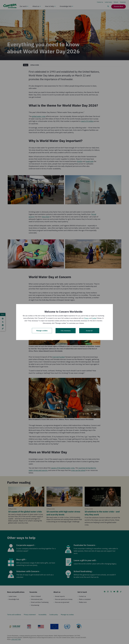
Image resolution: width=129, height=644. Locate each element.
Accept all (89, 331)
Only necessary (66, 331)
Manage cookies (42, 331)
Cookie (94, 318)
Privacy (86, 318)
